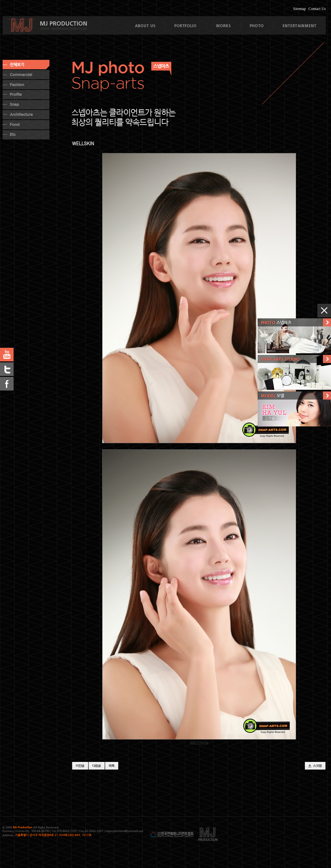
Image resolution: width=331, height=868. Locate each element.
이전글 (80, 766)
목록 (112, 766)
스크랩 (315, 766)
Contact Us (317, 9)
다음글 (97, 766)
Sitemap (299, 9)
